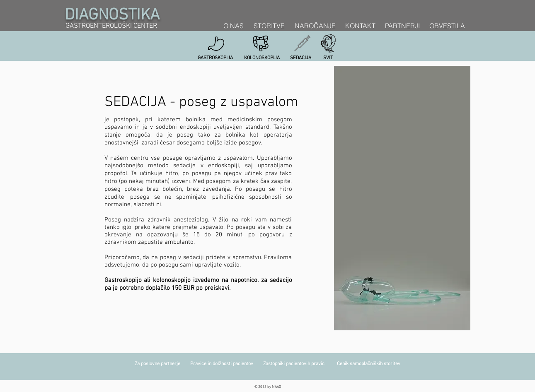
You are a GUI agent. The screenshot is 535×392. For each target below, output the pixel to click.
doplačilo (158, 288)
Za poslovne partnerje (162, 364)
